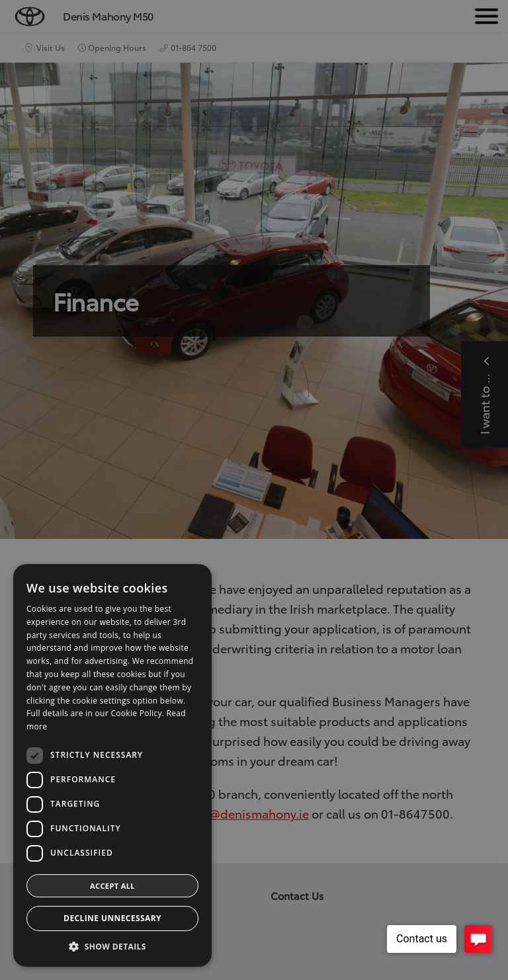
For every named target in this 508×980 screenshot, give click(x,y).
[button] (112, 947)
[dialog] (254, 490)
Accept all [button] (112, 886)
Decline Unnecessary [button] (112, 918)
